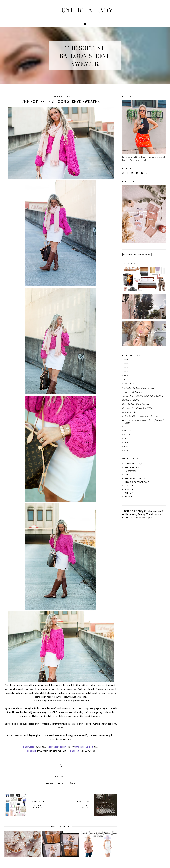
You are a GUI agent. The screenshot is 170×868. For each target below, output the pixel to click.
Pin (73, 784)
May (126, 447)
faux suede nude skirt (56, 747)
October (128, 427)
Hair (132, 518)
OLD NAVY (129, 493)
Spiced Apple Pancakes (133, 392)
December (129, 380)
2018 (126, 372)
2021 (126, 360)
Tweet (62, 784)
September (130, 431)
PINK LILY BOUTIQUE (134, 464)
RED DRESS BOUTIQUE (135, 479)
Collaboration (154, 511)
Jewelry (133, 514)
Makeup (157, 515)
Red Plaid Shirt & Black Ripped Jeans (140, 416)
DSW (127, 475)
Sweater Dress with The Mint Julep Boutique (143, 396)
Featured (126, 518)
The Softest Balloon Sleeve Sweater (138, 388)
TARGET (128, 497)
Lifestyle (140, 511)
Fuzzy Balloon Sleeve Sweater (136, 404)
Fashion (64, 777)
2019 (126, 368)
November (129, 384)
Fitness (138, 518)
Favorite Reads (129, 412)
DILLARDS (129, 486)
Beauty (142, 514)
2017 (126, 376)
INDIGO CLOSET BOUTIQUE (137, 482)
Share (50, 784)
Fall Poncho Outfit (131, 400)
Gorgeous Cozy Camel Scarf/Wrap (138, 408)
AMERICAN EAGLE (133, 467)
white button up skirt (84, 747)
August (128, 435)
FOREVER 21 (131, 490)
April (127, 451)
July (126, 439)
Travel (149, 514)
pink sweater (29, 747)
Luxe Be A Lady (85, 10)
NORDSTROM (131, 471)
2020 (126, 364)
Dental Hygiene (147, 518)
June (127, 443)
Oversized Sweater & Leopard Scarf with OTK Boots (144, 421)
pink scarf (31, 751)
